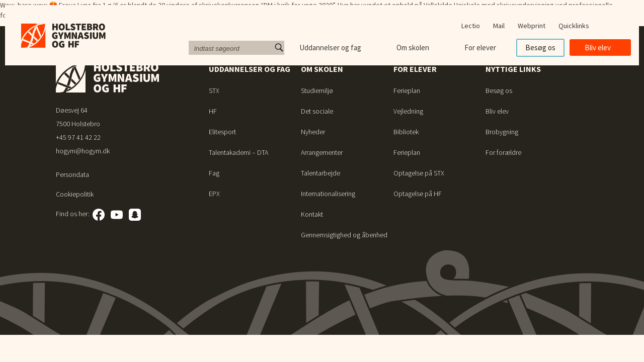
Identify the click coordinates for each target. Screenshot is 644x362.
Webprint (532, 26)
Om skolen (413, 48)
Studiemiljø (317, 90)
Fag (214, 173)
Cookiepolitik (75, 194)
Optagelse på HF (418, 194)
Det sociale (317, 111)
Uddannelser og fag (330, 48)
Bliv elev (598, 48)
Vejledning (408, 111)
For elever (480, 48)
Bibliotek (406, 132)
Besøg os (540, 48)
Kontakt (312, 214)
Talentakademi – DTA (238, 152)
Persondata (72, 174)
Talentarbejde (320, 173)
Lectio (471, 26)
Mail (499, 26)
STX (214, 90)
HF (213, 111)
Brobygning (502, 132)
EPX (214, 194)
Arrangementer (322, 152)
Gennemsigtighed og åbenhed (344, 235)
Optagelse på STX (419, 173)
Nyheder (313, 132)
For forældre (503, 152)
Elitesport (222, 132)
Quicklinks (574, 26)
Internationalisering (328, 194)
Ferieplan (407, 90)
